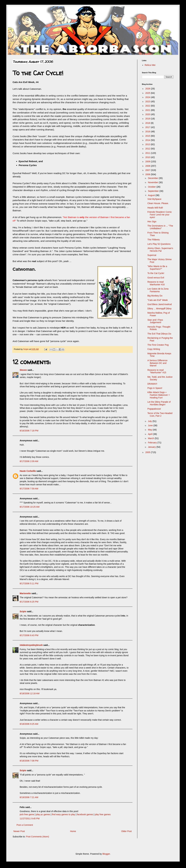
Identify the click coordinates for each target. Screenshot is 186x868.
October (152, 187)
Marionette (25, 593)
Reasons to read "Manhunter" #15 (157, 371)
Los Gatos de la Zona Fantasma (158, 290)
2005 (148, 452)
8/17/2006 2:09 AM (29, 461)
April (150, 434)
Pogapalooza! (154, 409)
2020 (148, 114)
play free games (103, 814)
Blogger (106, 854)
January (152, 447)
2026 (148, 89)
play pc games (43, 814)
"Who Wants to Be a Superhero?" (157, 268)
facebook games (85, 814)
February (153, 443)
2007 (148, 170)
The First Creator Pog (158, 345)
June (151, 425)
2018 (148, 123)
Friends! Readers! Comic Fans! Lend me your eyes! (160, 215)
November (153, 182)
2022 (148, 106)
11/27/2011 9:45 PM (30, 819)
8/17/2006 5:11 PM (29, 583)
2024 (148, 97)
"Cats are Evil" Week (158, 300)
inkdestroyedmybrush (31, 645)
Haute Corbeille (28, 471)
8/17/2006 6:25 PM (29, 602)
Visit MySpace (154, 199)
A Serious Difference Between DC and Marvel (157, 363)
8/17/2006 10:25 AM (30, 507)
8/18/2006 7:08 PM (29, 761)
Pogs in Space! (155, 388)
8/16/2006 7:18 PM (29, 431)
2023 (148, 101)
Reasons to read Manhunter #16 (156, 283)
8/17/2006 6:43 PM (29, 635)
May (150, 430)
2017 (148, 127)
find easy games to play (64, 814)
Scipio (23, 611)
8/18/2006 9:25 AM (29, 724)
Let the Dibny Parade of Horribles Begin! (159, 403)
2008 (148, 166)
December (153, 178)
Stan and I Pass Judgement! (155, 321)
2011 (148, 153)
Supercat (152, 255)
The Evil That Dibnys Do (159, 334)
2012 (148, 149)
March (151, 438)
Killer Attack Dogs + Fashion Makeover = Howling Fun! (159, 395)
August (152, 195)
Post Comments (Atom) (38, 837)
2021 (148, 110)
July (150, 421)
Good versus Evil (156, 278)
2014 (148, 140)
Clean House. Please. (158, 203)
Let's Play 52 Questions (159, 244)
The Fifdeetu (154, 240)
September (154, 191)
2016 (148, 131)
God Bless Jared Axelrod (160, 304)
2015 (148, 136)
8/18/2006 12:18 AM (30, 693)
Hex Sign (152, 222)
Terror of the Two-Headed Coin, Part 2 (160, 415)
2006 (148, 174)
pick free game (27, 814)
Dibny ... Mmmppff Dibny (159, 309)
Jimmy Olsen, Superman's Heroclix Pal (160, 250)
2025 (148, 93)
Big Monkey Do (155, 296)
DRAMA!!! (152, 384)
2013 (148, 144)
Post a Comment (25, 825)
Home (73, 831)
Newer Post (19, 831)
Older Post (126, 831)
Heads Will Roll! (155, 208)
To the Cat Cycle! (156, 273)
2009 (148, 162)
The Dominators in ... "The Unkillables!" (160, 227)
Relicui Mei (150, 65)
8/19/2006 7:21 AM (29, 797)
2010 (148, 157)
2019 (148, 119)
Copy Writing (154, 349)
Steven (23, 370)
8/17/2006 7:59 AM (29, 489)
